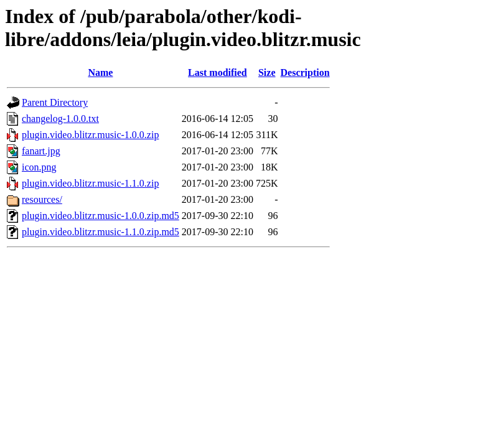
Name (100, 72)
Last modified (218, 72)
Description (305, 72)
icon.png (39, 167)
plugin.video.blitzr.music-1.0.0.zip (90, 135)
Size (267, 72)
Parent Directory (55, 102)
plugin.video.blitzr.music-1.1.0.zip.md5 (101, 232)
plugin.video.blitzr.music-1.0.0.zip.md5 (101, 216)
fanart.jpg (41, 151)
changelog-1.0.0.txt (60, 119)
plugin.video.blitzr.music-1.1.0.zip (90, 183)
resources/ (42, 199)
